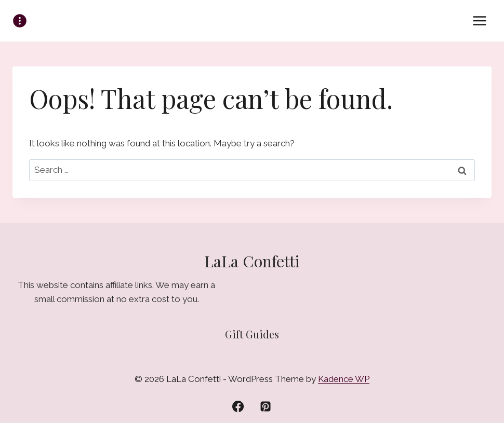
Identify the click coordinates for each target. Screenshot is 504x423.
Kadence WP (344, 379)
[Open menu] (479, 21)
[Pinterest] (266, 406)
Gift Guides (252, 334)
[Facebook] (238, 406)
